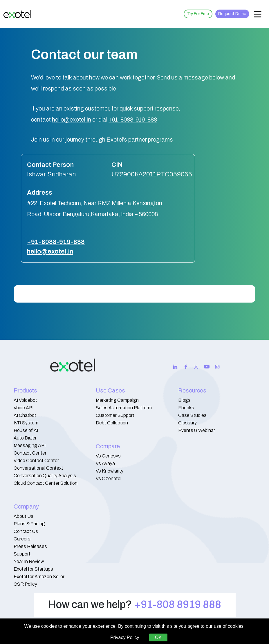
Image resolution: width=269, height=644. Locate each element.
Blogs (184, 400)
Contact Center (30, 453)
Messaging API (30, 445)
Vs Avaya (105, 463)
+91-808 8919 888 (178, 605)
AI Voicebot (25, 400)
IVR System (26, 423)
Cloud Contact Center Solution (46, 483)
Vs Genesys (108, 456)
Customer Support (115, 415)
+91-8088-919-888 (133, 120)
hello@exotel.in (72, 120)
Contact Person (50, 165)
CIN (117, 165)
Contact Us (26, 531)
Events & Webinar (197, 430)
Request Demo (232, 14)
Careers (22, 539)
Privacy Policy (125, 637)
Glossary (187, 423)
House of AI (26, 430)
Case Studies (192, 415)
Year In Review (29, 561)
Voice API (24, 408)
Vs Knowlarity (110, 471)
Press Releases (30, 546)
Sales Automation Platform (124, 408)
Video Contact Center (36, 461)
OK (158, 637)
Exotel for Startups (33, 569)
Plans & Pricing (29, 524)
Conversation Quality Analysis (45, 476)
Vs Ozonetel (109, 479)
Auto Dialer (25, 438)
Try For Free (198, 14)
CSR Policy (25, 584)
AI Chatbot (25, 415)
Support (22, 554)
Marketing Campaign (117, 400)
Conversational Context (38, 468)
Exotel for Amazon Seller (39, 577)
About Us (24, 516)
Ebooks (186, 408)
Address (40, 193)
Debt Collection (112, 423)
